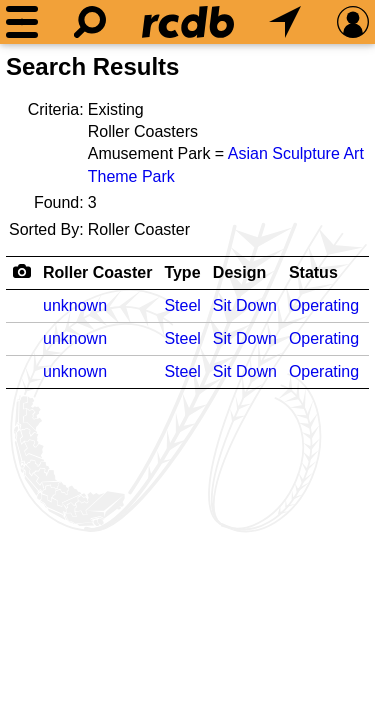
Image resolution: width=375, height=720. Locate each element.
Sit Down (245, 305)
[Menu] (22, 22)
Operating (324, 305)
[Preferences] (353, 22)
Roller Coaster (97, 272)
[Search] (90, 22)
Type (182, 272)
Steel (182, 305)
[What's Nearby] (285, 22)
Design (239, 272)
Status (313, 272)
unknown (75, 305)
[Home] (188, 22)
